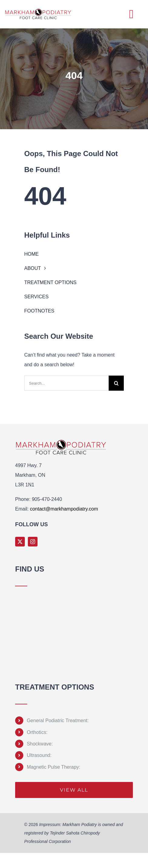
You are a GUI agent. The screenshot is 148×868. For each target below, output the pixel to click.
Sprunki (16, 673)
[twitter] (20, 542)
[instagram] (33, 542)
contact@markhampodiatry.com (64, 509)
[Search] (116, 383)
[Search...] (66, 383)
